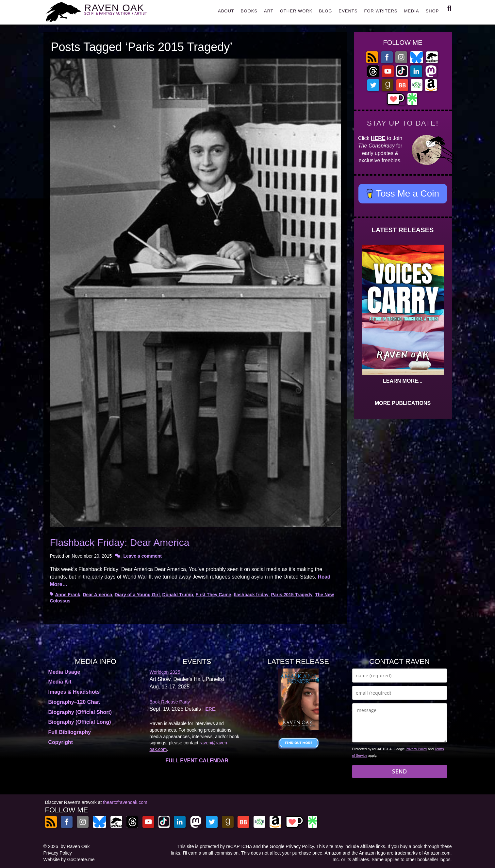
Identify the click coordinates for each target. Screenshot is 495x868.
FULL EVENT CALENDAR (197, 761)
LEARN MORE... (403, 381)
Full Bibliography (70, 732)
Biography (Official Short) (80, 712)
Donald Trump (178, 595)
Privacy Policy (416, 749)
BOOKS (249, 11)
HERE (378, 138)
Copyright (61, 742)
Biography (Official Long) (80, 722)
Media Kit (60, 682)
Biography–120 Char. (74, 702)
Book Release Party (170, 702)
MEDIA (411, 11)
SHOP (432, 11)
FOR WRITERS (381, 11)
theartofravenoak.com (125, 802)
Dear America (97, 595)
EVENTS (348, 11)
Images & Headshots (74, 692)
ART (269, 11)
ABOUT (226, 11)
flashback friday (251, 595)
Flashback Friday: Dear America (120, 542)
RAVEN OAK (125, 10)
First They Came (213, 595)
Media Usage (64, 672)
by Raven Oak (75, 846)
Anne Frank (68, 595)
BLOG (325, 11)
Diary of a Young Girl (137, 595)
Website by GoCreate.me (69, 859)
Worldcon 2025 (165, 672)
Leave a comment (142, 556)
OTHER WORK (296, 11)
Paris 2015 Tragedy (292, 595)
